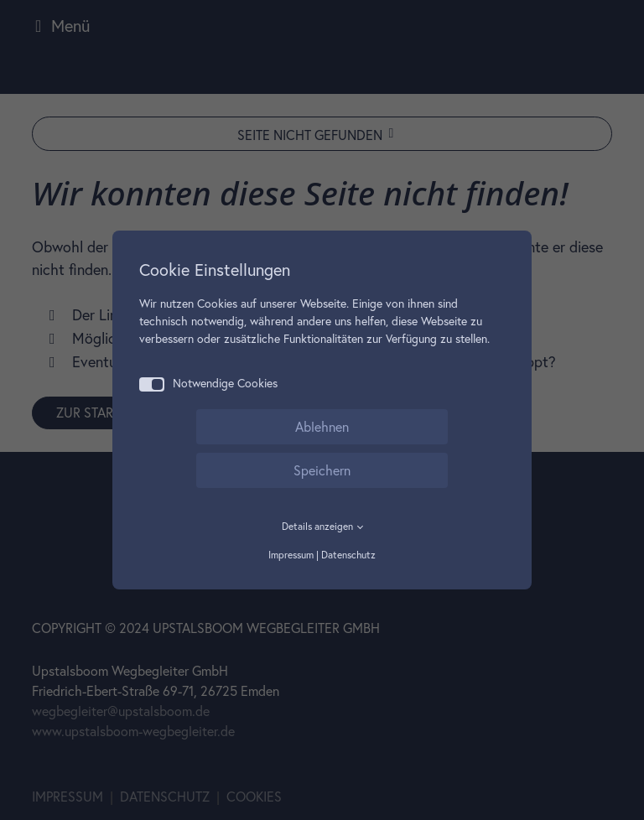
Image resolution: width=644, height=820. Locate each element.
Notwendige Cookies (208, 384)
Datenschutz (348, 555)
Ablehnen (322, 427)
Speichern (322, 470)
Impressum (291, 555)
